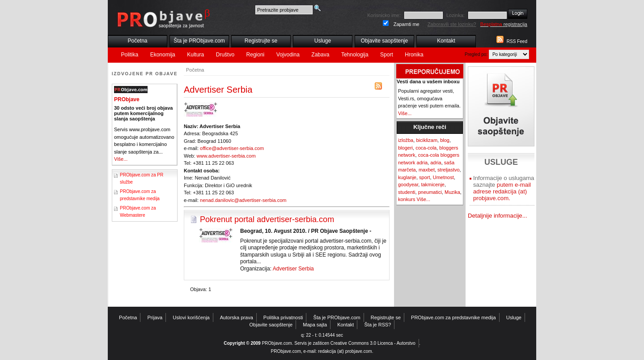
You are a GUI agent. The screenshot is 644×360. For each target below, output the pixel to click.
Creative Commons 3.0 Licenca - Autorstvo (373, 343)
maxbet (427, 170)
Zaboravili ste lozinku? (452, 24)
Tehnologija (355, 55)
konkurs (407, 199)
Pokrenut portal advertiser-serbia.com (267, 219)
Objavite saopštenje (384, 41)
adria (436, 163)
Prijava (155, 317)
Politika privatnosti (283, 317)
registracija (504, 24)
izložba (406, 140)
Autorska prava (237, 317)
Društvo (225, 55)
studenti (407, 192)
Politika (130, 55)
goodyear (408, 184)
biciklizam (427, 140)
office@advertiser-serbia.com (232, 148)
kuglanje (407, 177)
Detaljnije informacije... (498, 216)
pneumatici (430, 192)
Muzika (452, 192)
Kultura (195, 55)
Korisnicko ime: (384, 15)
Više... (121, 159)
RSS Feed (517, 41)
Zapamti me (407, 24)
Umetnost (443, 177)
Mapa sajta (315, 325)
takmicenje (433, 184)
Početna (137, 41)
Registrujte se (261, 41)
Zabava (320, 55)
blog (445, 140)
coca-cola (426, 148)
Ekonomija (163, 55)
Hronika (414, 55)
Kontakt (446, 41)
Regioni (256, 55)
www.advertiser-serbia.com (226, 156)
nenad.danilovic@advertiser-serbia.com (243, 200)
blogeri (405, 148)
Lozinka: (455, 15)
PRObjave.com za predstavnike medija (453, 317)
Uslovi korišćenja (191, 317)
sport (424, 177)
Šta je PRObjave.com (199, 41)
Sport (387, 55)
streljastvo (449, 170)
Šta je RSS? (378, 325)
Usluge (323, 41)
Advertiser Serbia (293, 269)
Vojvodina (288, 55)
